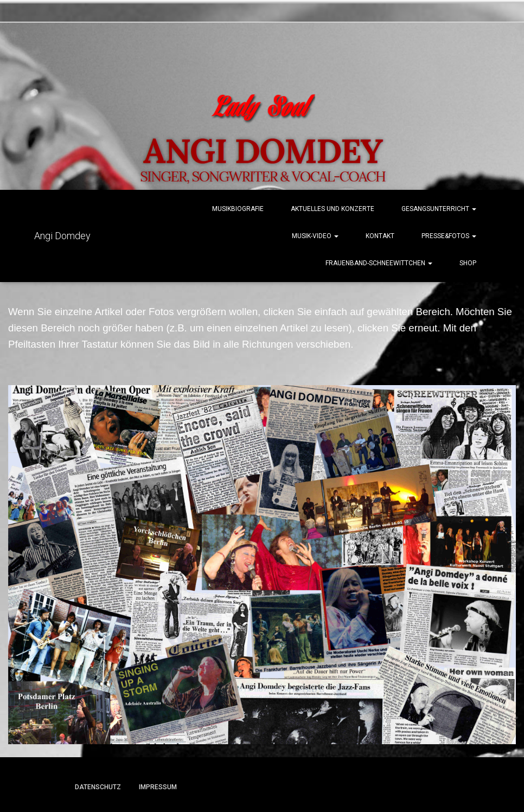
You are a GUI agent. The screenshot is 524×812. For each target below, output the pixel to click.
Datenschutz (98, 787)
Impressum (158, 787)
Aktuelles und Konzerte (333, 209)
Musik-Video (315, 236)
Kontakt (380, 236)
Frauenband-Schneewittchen (379, 263)
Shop (468, 263)
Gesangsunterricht (439, 209)
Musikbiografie (238, 209)
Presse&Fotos (449, 236)
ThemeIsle (440, 788)
